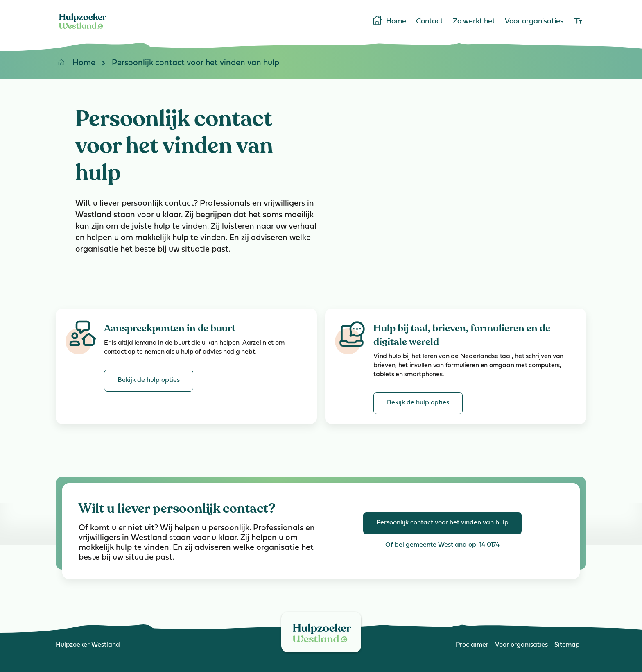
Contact (430, 22)
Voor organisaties (534, 22)
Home (389, 21)
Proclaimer (472, 645)
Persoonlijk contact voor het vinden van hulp (187, 65)
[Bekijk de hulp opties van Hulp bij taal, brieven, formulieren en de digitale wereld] (418, 403)
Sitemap (567, 645)
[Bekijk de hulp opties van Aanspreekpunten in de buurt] (149, 381)
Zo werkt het (474, 22)
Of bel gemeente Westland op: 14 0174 (442, 545)
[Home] (83, 30)
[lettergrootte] (578, 22)
